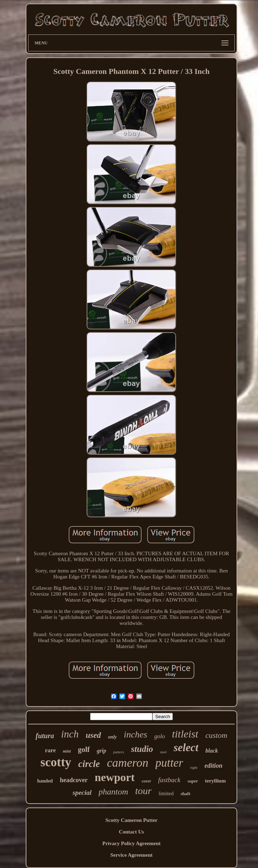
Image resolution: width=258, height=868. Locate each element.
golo (159, 736)
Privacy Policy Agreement (132, 843)
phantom (113, 792)
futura (45, 736)
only (112, 737)
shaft (185, 794)
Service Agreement (131, 855)
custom (216, 735)
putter (169, 763)
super (193, 781)
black (212, 751)
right (194, 767)
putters (119, 752)
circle (89, 764)
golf (84, 749)
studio (142, 749)
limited (166, 793)
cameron (128, 763)
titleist (185, 734)
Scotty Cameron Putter (131, 820)
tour (143, 791)
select (186, 747)
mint (67, 751)
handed (45, 781)
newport (115, 777)
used (93, 735)
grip (102, 751)
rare (51, 750)
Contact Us (131, 832)
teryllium (215, 781)
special (82, 793)
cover (147, 781)
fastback (169, 780)
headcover (74, 780)
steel (163, 752)
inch (70, 734)
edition (213, 766)
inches (136, 734)
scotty (56, 762)
